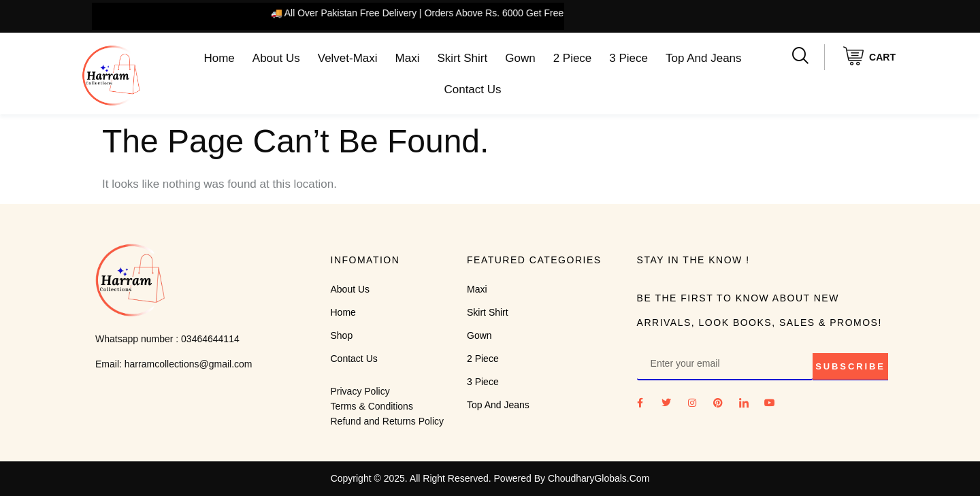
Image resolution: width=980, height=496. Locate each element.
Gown (520, 58)
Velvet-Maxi (348, 58)
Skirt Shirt (463, 58)
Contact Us (472, 89)
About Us (276, 58)
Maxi (408, 58)
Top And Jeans (704, 58)
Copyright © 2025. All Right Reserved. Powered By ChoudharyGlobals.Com (490, 478)
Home (219, 58)
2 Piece (573, 58)
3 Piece (628, 58)
